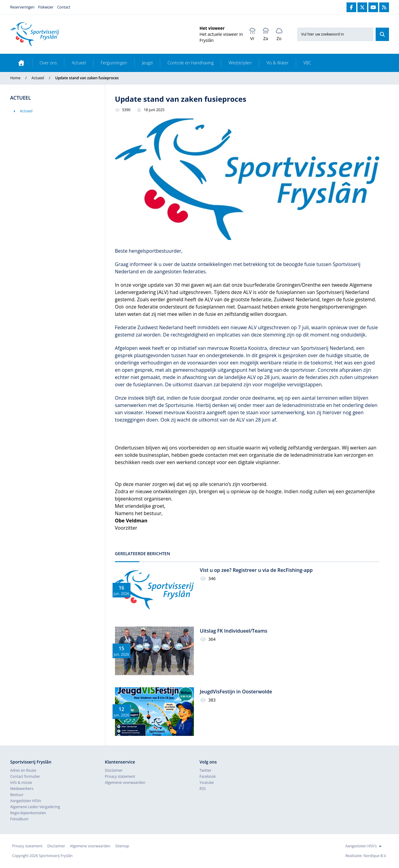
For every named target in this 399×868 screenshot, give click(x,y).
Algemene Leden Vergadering (35, 807)
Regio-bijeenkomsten (28, 813)
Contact (64, 7)
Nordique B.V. (375, 856)
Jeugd (147, 63)
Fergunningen (114, 63)
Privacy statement (120, 776)
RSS (203, 789)
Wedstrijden (240, 63)
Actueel (79, 63)
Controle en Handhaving (191, 63)
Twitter (206, 770)
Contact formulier (25, 776)
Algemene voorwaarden (125, 783)
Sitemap (122, 846)
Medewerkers (22, 789)
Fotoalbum (19, 819)
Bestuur (17, 795)
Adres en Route (23, 770)
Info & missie (21, 783)
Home (15, 78)
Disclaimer (114, 770)
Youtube (207, 783)
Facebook (208, 776)
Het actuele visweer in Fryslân (221, 37)
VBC (307, 63)
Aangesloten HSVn (26, 801)
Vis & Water (277, 63)
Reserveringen (22, 7)
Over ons (48, 63)
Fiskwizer (46, 7)
